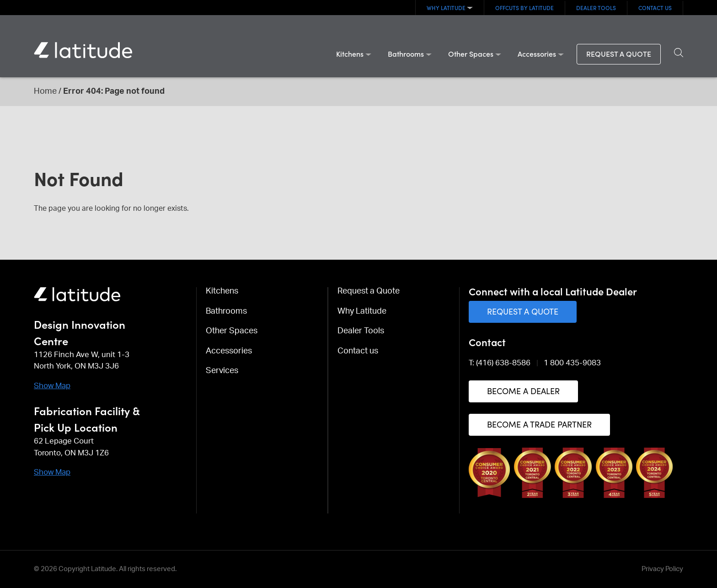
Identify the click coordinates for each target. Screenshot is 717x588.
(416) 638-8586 (503, 363)
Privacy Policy (662, 569)
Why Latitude (446, 8)
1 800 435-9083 (572, 363)
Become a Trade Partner (539, 424)
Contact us (655, 8)
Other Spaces (471, 53)
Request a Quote (619, 53)
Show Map (52, 386)
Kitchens (350, 53)
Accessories (537, 53)
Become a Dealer (523, 391)
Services (222, 371)
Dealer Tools (596, 8)
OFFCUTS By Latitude (524, 8)
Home (45, 91)
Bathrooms (406, 53)
